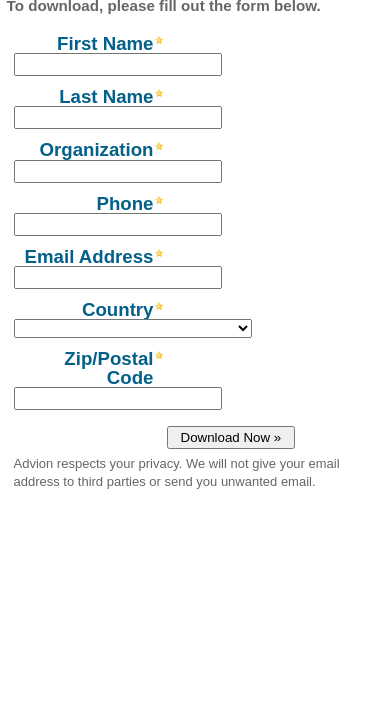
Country (118, 309)
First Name (105, 43)
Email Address (89, 256)
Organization (96, 149)
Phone (124, 203)
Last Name (106, 96)
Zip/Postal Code (108, 367)
